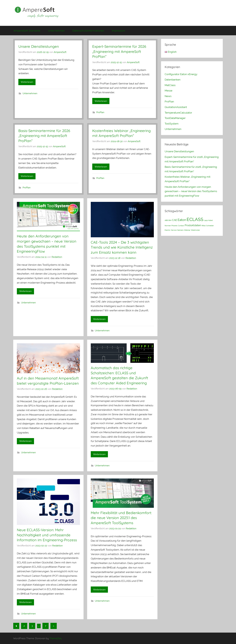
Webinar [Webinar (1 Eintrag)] (187, 230)
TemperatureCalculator (178, 113)
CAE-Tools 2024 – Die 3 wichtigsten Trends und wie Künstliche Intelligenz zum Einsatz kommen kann (122, 247)
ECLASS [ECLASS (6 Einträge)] (195, 219)
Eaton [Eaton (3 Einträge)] (182, 220)
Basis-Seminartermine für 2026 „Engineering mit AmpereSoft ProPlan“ (44, 136)
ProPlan (100, 112)
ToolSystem (172, 124)
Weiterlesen (27, 82)
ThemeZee (55, 638)
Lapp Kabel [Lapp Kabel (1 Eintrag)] (208, 220)
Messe (168, 91)
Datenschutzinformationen (88, 31)
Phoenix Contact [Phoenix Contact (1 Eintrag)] (178, 226)
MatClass (170, 85)
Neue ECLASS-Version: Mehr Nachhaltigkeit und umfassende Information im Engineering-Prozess (47, 535)
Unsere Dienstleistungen (39, 46)
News (168, 96)
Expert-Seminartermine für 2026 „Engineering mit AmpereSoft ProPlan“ (119, 51)
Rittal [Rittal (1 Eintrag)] (204, 226)
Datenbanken (173, 80)
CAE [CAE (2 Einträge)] (175, 220)
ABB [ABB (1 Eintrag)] (166, 220)
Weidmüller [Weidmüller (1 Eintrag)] (195, 230)
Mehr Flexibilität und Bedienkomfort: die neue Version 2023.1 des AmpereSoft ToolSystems (121, 518)
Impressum (119, 31)
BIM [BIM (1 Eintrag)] (170, 220)
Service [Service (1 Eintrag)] (174, 230)
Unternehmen (56, 31)
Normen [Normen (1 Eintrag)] (168, 226)
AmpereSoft (60, 52)
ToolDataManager (175, 118)
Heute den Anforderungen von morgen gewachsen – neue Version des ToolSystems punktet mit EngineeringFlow (191, 191)
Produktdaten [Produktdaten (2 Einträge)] (193, 225)
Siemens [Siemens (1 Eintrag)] (180, 230)
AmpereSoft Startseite (27, 31)
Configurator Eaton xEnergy (181, 74)
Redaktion (57, 257)
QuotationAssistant (176, 107)
